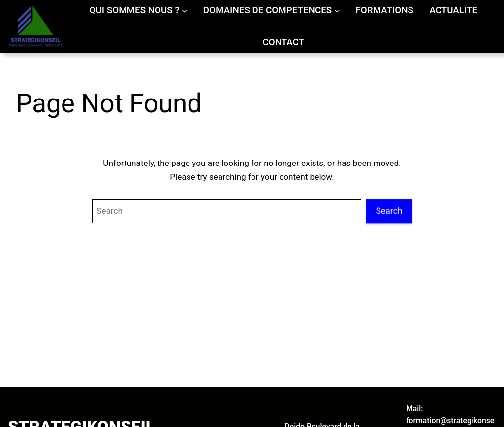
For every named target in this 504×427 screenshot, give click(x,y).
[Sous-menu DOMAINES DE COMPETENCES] (337, 10)
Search (389, 211)
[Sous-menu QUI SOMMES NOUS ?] (184, 10)
